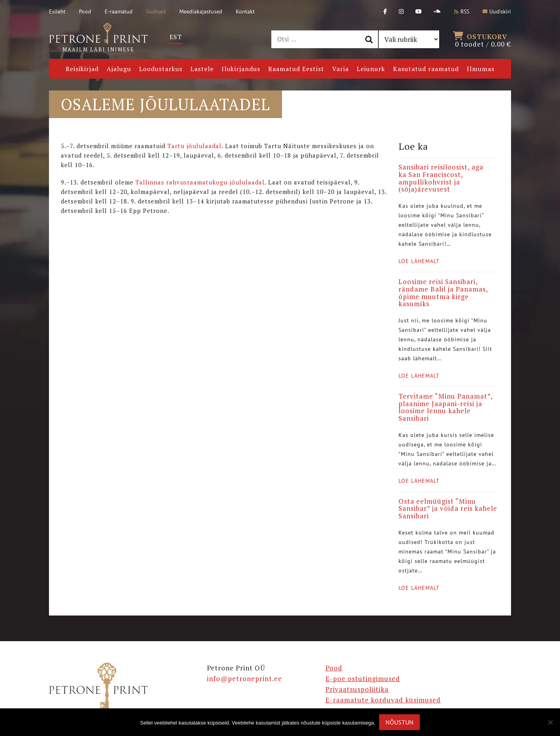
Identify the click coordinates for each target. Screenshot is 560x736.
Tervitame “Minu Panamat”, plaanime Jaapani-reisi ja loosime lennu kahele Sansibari (445, 407)
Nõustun (399, 722)
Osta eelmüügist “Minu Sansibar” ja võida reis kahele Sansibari (448, 508)
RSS (462, 11)
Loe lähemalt (419, 261)
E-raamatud (119, 11)
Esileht (57, 11)
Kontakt (245, 11)
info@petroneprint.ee (244, 679)
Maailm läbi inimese (98, 38)
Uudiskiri (497, 11)
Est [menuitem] (176, 37)
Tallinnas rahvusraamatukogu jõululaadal (200, 182)
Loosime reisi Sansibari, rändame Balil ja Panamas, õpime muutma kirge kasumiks (443, 293)
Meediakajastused (201, 11)
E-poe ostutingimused (363, 679)
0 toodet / (483, 40)
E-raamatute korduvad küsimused (383, 700)
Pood (85, 11)
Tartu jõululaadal (194, 146)
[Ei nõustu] (550, 722)
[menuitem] (176, 37)
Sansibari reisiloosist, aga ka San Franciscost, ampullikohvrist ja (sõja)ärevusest (441, 178)
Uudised (156, 11)
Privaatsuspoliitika (357, 689)
